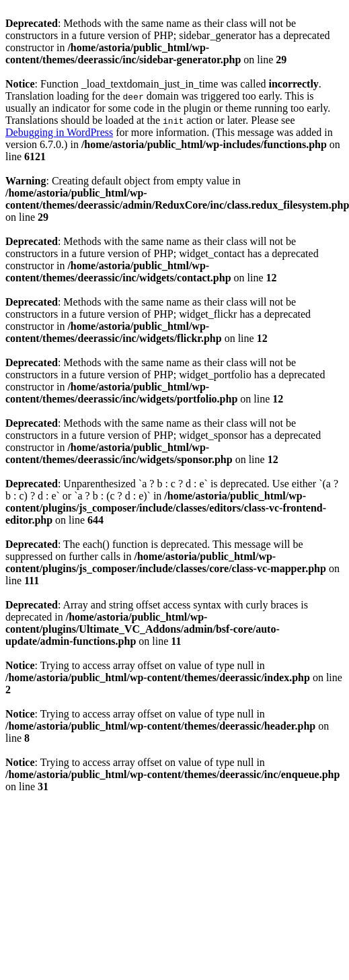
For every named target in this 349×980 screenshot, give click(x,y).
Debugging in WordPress (59, 132)
